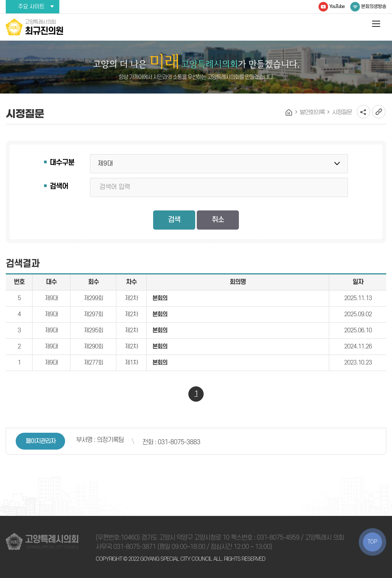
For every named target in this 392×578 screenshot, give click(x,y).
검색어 (59, 186)
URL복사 (379, 112)
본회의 (160, 298)
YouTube (337, 7)
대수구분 (62, 163)
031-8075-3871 (135, 547)
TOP (372, 542)
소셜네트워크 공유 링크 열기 (363, 112)
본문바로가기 (0, 0)
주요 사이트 (31, 7)
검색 (174, 220)
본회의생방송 (374, 7)
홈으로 (289, 113)
